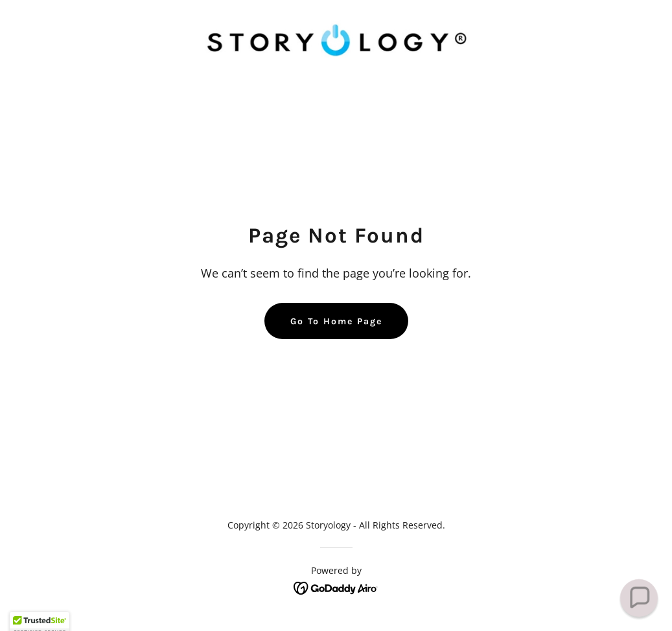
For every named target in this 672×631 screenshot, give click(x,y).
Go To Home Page (336, 321)
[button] (639, 598)
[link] (336, 39)
